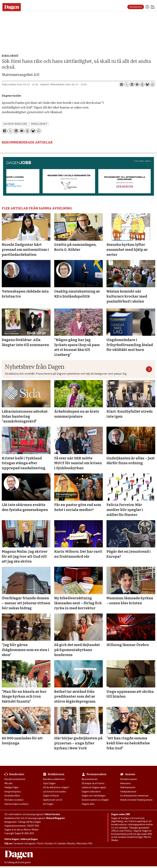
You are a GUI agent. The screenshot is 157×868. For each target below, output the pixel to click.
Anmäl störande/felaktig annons (136, 800)
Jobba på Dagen (29, 839)
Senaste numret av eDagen (95, 800)
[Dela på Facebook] (122, 84)
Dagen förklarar (51, 796)
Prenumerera (136, 7)
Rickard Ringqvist (56, 818)
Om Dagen (48, 804)
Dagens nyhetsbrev (91, 792)
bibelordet (39, 124)
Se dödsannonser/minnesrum (134, 796)
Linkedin (62, 843)
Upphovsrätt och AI (53, 800)
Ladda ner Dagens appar (94, 787)
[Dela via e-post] (137, 84)
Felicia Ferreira (52, 814)
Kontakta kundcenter (15, 779)
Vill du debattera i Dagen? (56, 787)
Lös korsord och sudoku (54, 792)
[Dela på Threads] (142, 84)
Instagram (30, 843)
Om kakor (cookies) (14, 800)
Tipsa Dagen (49, 783)
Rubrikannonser (128, 787)
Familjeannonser (128, 792)
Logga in (147, 7)
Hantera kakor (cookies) (16, 804)
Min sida (8, 783)
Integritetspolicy (13, 792)
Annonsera (125, 783)
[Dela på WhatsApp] (152, 84)
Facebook (18, 843)
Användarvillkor (12, 796)
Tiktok (40, 843)
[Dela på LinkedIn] (132, 84)
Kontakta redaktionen (54, 779)
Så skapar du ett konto (93, 783)
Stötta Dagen (12, 839)
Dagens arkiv (88, 804)
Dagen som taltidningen (94, 796)
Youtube (49, 843)
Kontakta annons (129, 779)
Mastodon (82, 843)
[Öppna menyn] (153, 7)
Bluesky (71, 843)
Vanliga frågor (12, 787)
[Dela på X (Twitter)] (127, 84)
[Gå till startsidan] (13, 7)
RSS (90, 843)
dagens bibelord (15, 124)
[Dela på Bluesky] (147, 84)
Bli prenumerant (90, 779)
